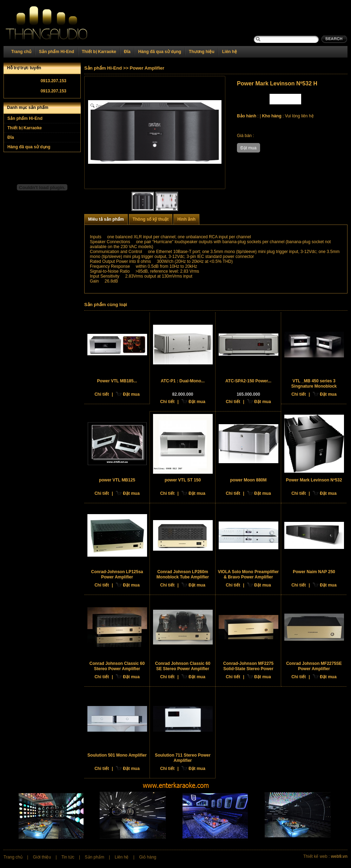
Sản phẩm (95, 857)
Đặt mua (131, 394)
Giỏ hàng (148, 857)
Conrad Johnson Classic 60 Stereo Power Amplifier (117, 666)
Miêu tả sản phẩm (106, 219)
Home (55, 23)
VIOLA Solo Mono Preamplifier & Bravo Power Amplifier (249, 574)
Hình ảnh (186, 219)
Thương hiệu (202, 52)
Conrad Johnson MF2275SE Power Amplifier (314, 666)
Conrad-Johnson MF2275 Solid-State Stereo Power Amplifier (248, 669)
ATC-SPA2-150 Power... (248, 381)
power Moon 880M (248, 480)
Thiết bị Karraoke (99, 52)
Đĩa (127, 52)
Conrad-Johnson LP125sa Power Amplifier (117, 574)
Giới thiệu (42, 857)
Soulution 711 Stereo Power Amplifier (183, 758)
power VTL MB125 (117, 480)
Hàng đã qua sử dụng (160, 52)
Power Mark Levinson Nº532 (314, 480)
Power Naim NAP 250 (314, 572)
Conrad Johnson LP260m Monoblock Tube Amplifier (183, 574)
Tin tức (68, 857)
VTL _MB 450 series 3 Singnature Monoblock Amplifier (314, 386)
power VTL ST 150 (183, 480)
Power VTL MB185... (117, 381)
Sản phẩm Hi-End (57, 52)
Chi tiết (102, 394)
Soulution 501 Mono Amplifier (117, 755)
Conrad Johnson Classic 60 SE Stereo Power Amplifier (183, 666)
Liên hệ (230, 52)
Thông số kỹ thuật (151, 219)
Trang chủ (21, 52)
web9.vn (339, 856)
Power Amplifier (147, 68)
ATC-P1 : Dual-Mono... (183, 381)
